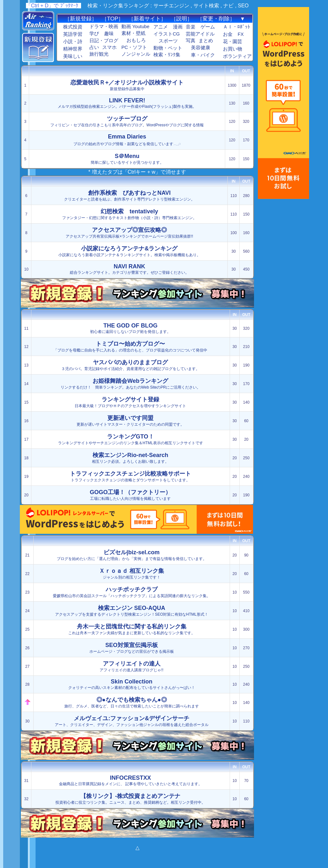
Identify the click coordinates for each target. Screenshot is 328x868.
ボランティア (237, 56)
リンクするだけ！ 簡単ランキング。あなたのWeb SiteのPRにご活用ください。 (131, 384)
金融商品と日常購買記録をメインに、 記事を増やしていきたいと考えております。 (131, 780)
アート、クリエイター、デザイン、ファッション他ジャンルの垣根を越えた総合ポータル (132, 721)
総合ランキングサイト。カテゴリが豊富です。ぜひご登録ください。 (129, 269)
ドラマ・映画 (104, 27)
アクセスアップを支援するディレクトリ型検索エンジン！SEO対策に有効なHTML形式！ (132, 611)
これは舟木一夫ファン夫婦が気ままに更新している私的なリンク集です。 (132, 629)
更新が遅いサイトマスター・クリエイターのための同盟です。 (130, 421)
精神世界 (73, 49)
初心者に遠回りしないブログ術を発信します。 (130, 328)
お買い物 (233, 49)
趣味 (109, 34)
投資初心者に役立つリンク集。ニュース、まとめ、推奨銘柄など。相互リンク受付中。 (130, 799)
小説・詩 (73, 42)
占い (94, 47)
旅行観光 (99, 54)
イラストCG (167, 34)
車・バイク (203, 55)
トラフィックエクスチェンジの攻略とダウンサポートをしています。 (130, 476)
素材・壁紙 (133, 33)
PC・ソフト (134, 47)
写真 (191, 41)
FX (241, 34)
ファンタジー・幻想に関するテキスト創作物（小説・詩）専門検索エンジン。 (129, 214)
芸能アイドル (200, 34)
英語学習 (73, 34)
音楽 (191, 27)
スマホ (109, 47)
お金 (228, 34)
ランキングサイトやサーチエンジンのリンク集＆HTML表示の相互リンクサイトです (131, 439)
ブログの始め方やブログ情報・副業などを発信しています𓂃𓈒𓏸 (127, 140)
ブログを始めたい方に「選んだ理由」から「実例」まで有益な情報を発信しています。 (132, 555)
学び (94, 34)
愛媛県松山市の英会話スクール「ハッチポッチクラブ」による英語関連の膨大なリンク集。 (132, 592)
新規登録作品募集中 (127, 85)
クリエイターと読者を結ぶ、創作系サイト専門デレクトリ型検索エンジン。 (129, 196)
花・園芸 (233, 42)
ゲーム (208, 27)
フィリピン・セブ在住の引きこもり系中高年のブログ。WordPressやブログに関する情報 (127, 121)
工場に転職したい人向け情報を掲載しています (130, 495)
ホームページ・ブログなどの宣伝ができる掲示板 (132, 648)
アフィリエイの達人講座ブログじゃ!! (131, 666)
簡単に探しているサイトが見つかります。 (127, 159)
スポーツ (168, 41)
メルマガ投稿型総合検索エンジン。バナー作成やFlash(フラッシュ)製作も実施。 (127, 103)
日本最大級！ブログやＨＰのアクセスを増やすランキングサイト (130, 402)
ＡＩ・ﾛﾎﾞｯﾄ (237, 27)
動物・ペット (168, 48)
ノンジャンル (136, 54)
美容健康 (201, 48)
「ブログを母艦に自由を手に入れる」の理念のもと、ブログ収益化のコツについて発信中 (130, 347)
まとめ (206, 41)
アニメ (161, 27)
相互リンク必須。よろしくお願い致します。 (130, 458)
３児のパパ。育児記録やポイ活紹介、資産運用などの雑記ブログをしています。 (130, 365)
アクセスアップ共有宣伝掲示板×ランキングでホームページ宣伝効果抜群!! (129, 233)
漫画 (178, 27)
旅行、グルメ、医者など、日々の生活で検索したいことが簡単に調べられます (132, 702)
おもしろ (136, 40)
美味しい (73, 56)
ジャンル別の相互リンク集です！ (131, 574)
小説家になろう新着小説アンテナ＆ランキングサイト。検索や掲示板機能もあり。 (129, 251)
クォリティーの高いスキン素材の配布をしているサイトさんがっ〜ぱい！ (132, 684)
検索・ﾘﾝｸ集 (167, 55)
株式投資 (73, 27)
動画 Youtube (135, 27)
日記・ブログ (104, 41)
